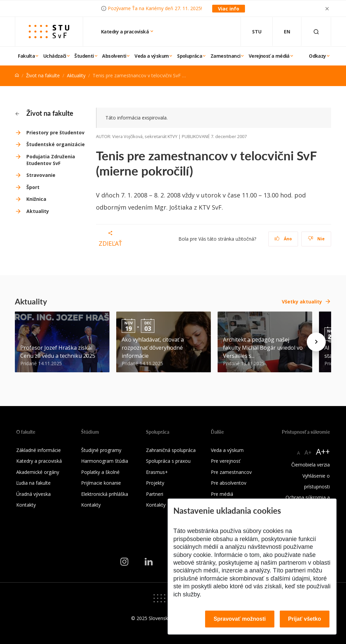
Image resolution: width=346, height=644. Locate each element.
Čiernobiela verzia (311, 465)
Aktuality (76, 75)
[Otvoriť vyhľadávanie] (316, 32)
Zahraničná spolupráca (171, 450)
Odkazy (317, 56)
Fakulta (26, 56)
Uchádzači (55, 56)
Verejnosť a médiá (269, 56)
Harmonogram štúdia (105, 461)
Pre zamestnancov (231, 472)
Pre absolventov (229, 483)
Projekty (155, 483)
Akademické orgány (38, 472)
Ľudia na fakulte (33, 483)
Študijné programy (101, 450)
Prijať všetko (305, 619)
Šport (33, 187)
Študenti (84, 56)
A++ (323, 451)
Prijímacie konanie (101, 483)
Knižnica (36, 199)
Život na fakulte (43, 75)
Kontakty (26, 505)
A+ (308, 452)
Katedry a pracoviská (125, 32)
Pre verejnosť (226, 461)
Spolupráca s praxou (168, 461)
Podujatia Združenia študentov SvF (51, 160)
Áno (283, 239)
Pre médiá (222, 494)
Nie (316, 239)
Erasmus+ (157, 472)
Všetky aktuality (302, 302)
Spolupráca (190, 56)
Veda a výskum (152, 56)
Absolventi (114, 56)
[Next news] (316, 342)
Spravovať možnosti (240, 619)
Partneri (155, 494)
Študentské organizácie (56, 144)
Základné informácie (39, 450)
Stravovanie (41, 175)
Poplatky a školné (100, 472)
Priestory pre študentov (55, 132)
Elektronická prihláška (105, 494)
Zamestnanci (225, 56)
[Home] (17, 75)
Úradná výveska (33, 494)
